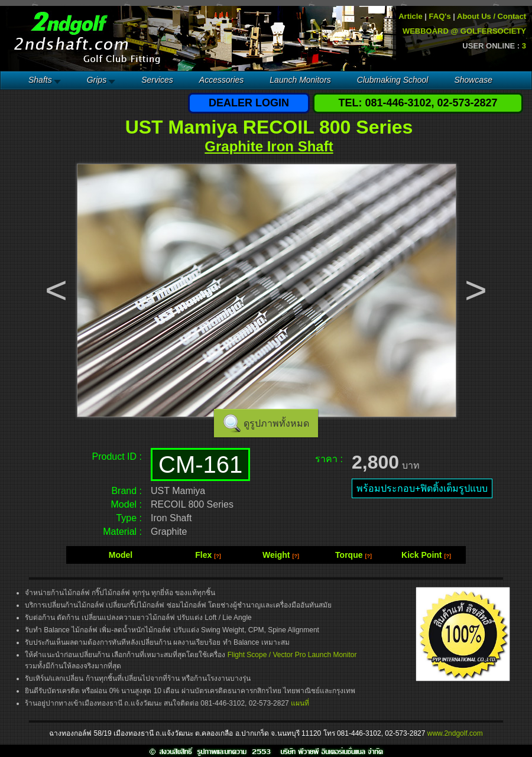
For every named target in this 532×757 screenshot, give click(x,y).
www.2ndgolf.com (455, 733)
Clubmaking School (393, 80)
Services (157, 80)
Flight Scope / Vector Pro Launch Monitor (292, 655)
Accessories (221, 80)
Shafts (40, 80)
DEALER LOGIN (249, 103)
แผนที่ (300, 703)
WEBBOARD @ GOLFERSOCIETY (464, 31)
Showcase (473, 80)
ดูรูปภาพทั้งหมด (276, 423)
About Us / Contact (492, 16)
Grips (97, 80)
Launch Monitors (300, 80)
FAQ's (440, 16)
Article (410, 16)
